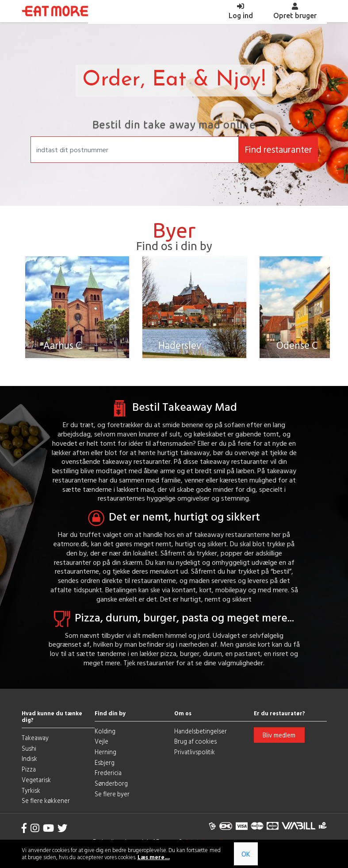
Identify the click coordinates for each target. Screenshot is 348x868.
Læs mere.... (154, 857)
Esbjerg (105, 762)
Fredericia (108, 772)
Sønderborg (111, 783)
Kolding (105, 730)
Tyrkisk (31, 789)
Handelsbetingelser (201, 730)
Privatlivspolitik (195, 751)
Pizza (29, 769)
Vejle (101, 741)
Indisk (29, 758)
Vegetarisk (36, 779)
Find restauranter (278, 149)
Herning (105, 751)
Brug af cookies (195, 741)
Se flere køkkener (46, 800)
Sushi (29, 747)
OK (246, 854)
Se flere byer (112, 793)
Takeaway (35, 737)
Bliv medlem (279, 734)
